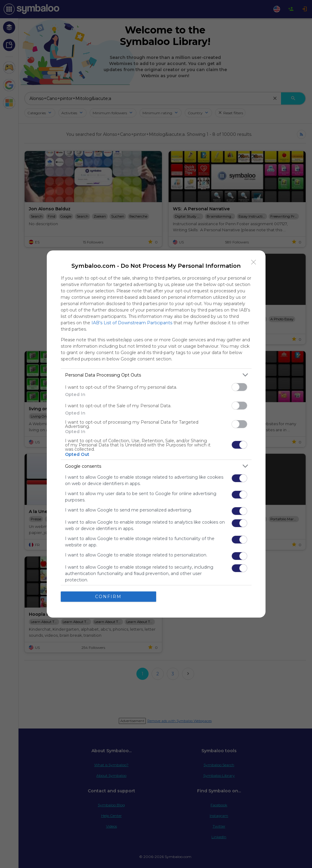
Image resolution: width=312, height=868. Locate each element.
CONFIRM (108, 597)
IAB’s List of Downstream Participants (132, 323)
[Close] (254, 262)
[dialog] (156, 434)
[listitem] (156, 375)
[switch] (239, 387)
